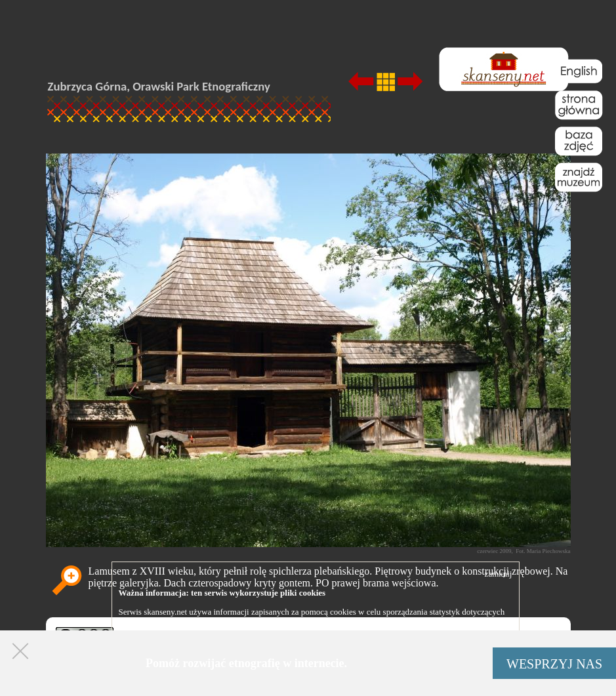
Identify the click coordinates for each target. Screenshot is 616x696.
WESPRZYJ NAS (554, 664)
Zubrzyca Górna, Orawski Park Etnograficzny (159, 86)
